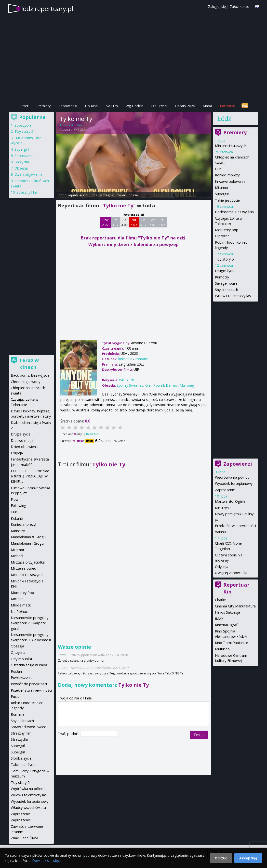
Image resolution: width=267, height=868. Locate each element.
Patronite (227, 106)
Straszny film (27, 192)
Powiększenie (22, 677)
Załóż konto (240, 7)
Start (24, 106)
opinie (133, 195)
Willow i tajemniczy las (233, 296)
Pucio (15, 696)
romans (142, 359)
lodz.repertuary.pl (47, 9)
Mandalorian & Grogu (28, 537)
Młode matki (21, 605)
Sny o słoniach (227, 290)
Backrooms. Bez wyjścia (234, 212)
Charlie (220, 600)
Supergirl (222, 194)
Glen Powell (155, 385)
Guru (219, 169)
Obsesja (21, 168)
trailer (121, 195)
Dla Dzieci (159, 106)
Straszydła (23, 125)
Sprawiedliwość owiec (28, 727)
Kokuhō (17, 518)
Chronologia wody (26, 382)
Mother (17, 599)
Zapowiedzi (68, 106)
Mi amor (222, 188)
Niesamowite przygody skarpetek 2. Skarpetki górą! (30, 623)
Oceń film (93, 434)
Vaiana (220, 532)
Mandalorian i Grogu (27, 543)
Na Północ (19, 612)
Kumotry (222, 277)
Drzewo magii (22, 441)
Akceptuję (248, 858)
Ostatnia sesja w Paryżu (30, 665)
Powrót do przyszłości (29, 684)
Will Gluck (81, 130)
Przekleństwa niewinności (235, 526)
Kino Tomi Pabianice (232, 643)
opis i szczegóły (102, 195)
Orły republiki (21, 659)
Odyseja (222, 567)
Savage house (226, 283)
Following (19, 506)
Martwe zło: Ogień (230, 501)
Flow (15, 499)
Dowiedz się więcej (47, 861)
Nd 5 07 (134, 222)
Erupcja (17, 453)
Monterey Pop (22, 593)
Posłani (17, 671)
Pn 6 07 (143, 222)
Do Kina (91, 106)
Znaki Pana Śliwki (24, 838)
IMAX (219, 619)
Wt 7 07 (153, 222)
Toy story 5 (224, 259)
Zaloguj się (217, 7)
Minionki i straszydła (231, 146)
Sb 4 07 (125, 222)
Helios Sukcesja (227, 612)
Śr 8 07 (162, 222)
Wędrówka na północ (232, 477)
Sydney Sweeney (130, 385)
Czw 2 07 (105, 222)
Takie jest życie (227, 200)
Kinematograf (226, 625)
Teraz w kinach (29, 364)
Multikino (222, 649)
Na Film (112, 106)
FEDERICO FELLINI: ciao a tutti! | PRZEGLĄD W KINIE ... (30, 476)
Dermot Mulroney (180, 385)
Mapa (207, 106)
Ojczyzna (222, 236)
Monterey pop (227, 230)
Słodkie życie (21, 758)
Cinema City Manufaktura (235, 606)
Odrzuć (221, 858)
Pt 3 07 (115, 222)
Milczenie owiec (23, 568)
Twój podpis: (69, 734)
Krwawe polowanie (230, 181)
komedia (125, 359)
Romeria (18, 714)
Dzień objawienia (28, 174)
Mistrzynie (223, 508)
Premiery (43, 106)
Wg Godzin (134, 106)
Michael (17, 556)
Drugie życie (225, 271)
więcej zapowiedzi (233, 573)
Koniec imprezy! (228, 175)
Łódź (224, 118)
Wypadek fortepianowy (234, 483)
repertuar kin (78, 195)
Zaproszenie (225, 490)
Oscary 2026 (185, 106)
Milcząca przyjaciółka (28, 562)
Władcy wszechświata (28, 808)
